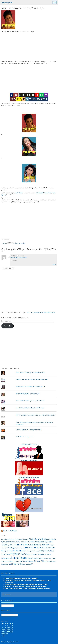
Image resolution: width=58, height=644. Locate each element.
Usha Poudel (40, 193)
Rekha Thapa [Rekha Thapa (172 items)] (19, 558)
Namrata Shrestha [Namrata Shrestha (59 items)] (34, 548)
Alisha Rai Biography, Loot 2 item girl (28, 394)
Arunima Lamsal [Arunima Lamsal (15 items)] (11, 539)
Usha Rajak (48, 193)
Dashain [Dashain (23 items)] (7, 542)
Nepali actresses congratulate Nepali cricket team (32, 379)
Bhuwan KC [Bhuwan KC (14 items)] (26, 539)
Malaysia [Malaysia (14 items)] (52, 545)
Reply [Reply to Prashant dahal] (54, 264)
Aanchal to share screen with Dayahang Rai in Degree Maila (26, 586)
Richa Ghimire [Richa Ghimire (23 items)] (32, 558)
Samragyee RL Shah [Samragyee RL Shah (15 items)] (50, 558)
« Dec (3, 636)
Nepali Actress (7, 3)
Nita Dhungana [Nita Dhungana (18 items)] (28, 551)
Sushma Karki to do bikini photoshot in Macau (30, 386)
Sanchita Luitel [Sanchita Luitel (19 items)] (5, 561)
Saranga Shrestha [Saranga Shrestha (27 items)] (16, 561)
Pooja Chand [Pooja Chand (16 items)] (36, 551)
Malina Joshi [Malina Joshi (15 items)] (5, 548)
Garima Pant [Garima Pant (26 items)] (29, 542)
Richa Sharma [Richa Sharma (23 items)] (41, 558)
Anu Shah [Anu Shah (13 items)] (4, 539)
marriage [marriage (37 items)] (12, 548)
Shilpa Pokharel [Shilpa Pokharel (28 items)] (28, 561)
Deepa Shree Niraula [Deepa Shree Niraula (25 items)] (17, 542)
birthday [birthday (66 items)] (44, 539)
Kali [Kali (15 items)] (13, 545)
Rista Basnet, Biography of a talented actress (31, 372)
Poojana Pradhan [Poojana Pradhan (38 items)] (47, 551)
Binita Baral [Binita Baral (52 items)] (34, 539)
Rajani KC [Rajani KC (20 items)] (30, 554)
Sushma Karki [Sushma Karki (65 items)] (15, 564)
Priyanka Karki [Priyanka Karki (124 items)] (18, 554)
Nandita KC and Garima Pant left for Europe (30, 408)
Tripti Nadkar (19, 193)
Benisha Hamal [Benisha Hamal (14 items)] (19, 539)
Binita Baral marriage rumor (25, 437)
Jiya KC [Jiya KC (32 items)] (10, 545)
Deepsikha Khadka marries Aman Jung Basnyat (21, 578)
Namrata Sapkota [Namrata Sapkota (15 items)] (20, 548)
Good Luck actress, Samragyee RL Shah (29, 430)
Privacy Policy (5, 642)
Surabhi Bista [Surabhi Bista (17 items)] (52, 561)
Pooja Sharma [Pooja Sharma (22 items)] (6, 554)
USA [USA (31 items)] (32, 564)
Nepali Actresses (15, 642)
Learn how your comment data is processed (41, 312)
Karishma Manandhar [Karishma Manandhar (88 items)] (26, 545)
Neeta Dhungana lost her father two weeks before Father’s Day (28, 588)
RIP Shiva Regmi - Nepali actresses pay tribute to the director (36, 415)
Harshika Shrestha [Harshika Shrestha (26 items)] (40, 542)
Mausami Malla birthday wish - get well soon (30, 401)
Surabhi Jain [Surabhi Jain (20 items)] (5, 564)
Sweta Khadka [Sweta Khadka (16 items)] (26, 564)
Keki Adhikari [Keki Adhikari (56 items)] (43, 545)
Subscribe (7, 326)
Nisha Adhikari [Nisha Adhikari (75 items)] (17, 551)
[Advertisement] (29, 47)
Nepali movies (10, 531)
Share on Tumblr (20, 243)
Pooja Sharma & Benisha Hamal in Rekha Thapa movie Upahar (26, 584)
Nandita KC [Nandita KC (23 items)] (47, 548)
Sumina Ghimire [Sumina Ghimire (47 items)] (41, 561)
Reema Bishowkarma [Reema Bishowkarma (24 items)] (39, 554)
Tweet (4, 243)
